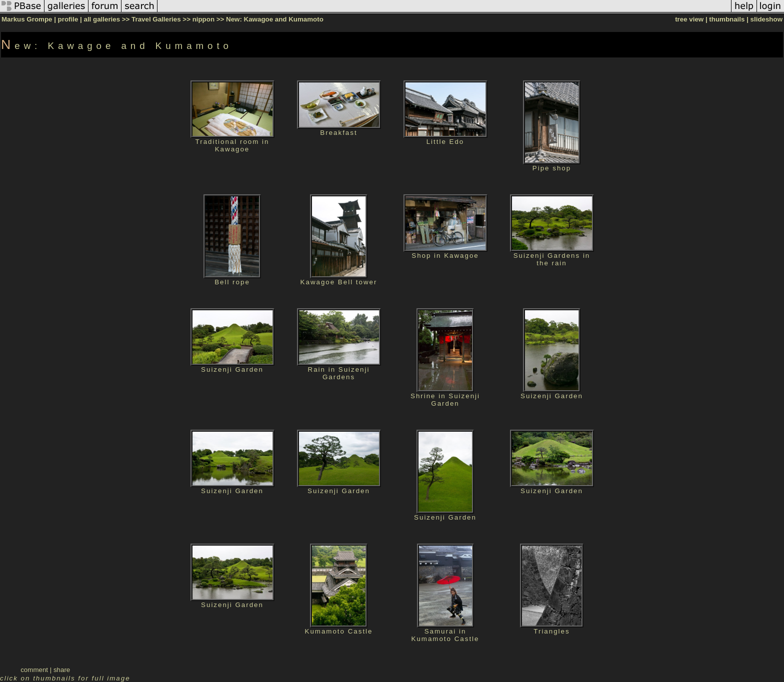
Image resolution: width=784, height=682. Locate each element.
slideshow (766, 19)
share (62, 670)
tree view (689, 19)
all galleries (102, 19)
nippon (203, 19)
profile (68, 19)
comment (34, 670)
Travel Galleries (156, 19)
